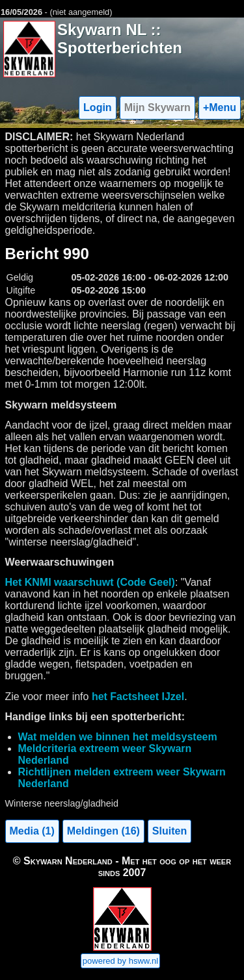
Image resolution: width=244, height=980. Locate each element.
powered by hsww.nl (120, 961)
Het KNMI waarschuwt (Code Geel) (90, 582)
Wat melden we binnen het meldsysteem (118, 737)
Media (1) (32, 831)
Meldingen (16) (103, 831)
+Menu (220, 107)
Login (98, 107)
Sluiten (169, 831)
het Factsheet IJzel (138, 697)
